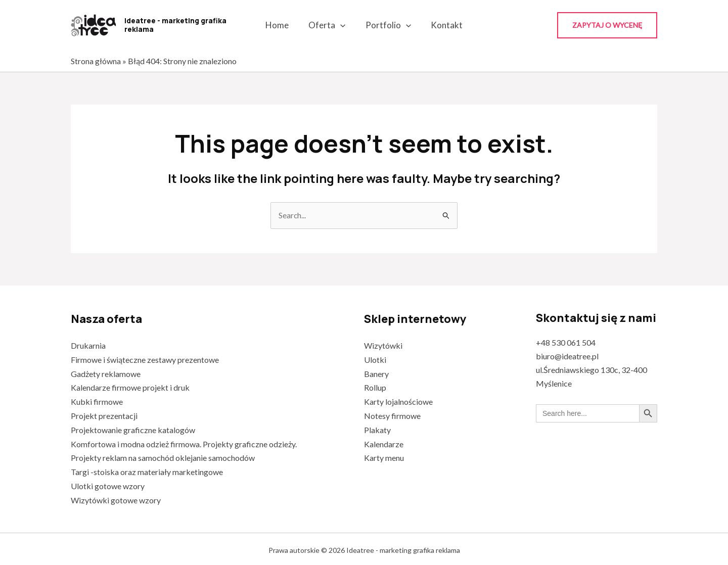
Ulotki (375, 360)
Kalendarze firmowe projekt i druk (130, 387)
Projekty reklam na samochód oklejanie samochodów (163, 456)
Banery (376, 373)
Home (281, 25)
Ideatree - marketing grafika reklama (175, 25)
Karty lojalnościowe (398, 401)
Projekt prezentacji (104, 415)
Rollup (375, 387)
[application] (342, 25)
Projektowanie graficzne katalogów (133, 428)
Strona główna (96, 61)
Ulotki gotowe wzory (108, 483)
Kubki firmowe (97, 401)
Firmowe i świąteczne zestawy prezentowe (145, 360)
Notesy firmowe (392, 415)
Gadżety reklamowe (106, 373)
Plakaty (377, 428)
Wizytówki (383, 346)
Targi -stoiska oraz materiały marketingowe (147, 469)
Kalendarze (384, 442)
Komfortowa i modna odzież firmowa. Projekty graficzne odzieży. (184, 442)
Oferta (328, 25)
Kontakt (443, 25)
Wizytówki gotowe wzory (116, 497)
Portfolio (387, 25)
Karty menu (384, 456)
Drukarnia (88, 346)
